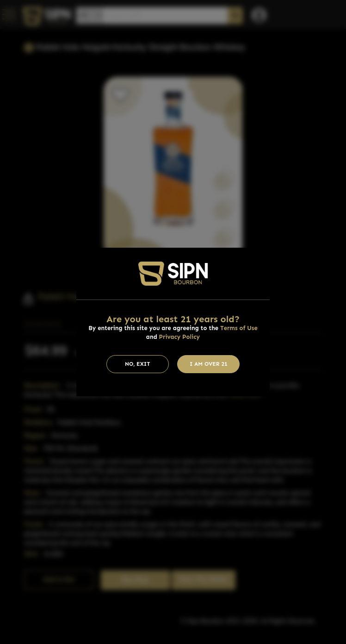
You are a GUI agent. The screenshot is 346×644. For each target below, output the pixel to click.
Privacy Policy (180, 337)
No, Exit (138, 364)
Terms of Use (239, 328)
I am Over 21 (209, 364)
